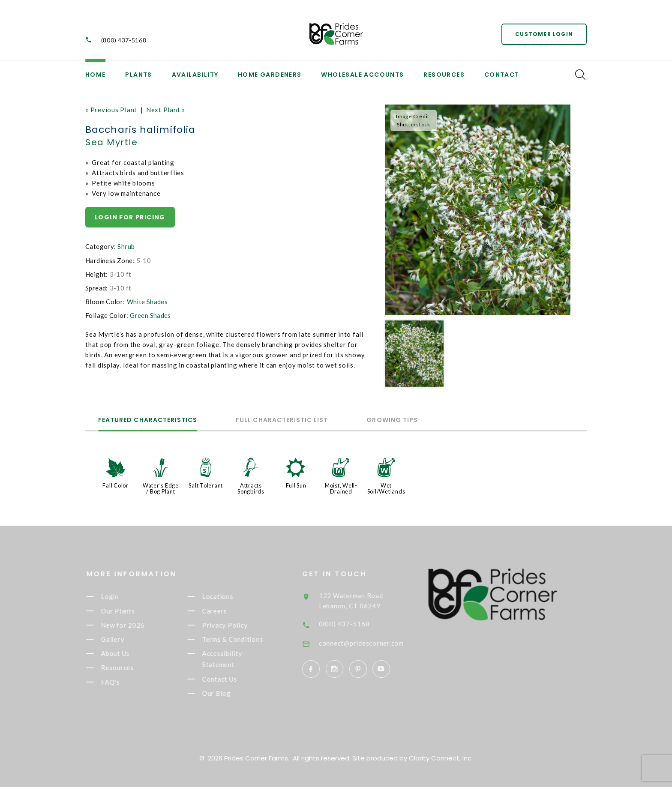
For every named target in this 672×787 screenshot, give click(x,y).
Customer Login (544, 34)
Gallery (121, 639)
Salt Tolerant (206, 485)
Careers (223, 611)
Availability (195, 75)
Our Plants (127, 611)
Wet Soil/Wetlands (386, 488)
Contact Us (228, 679)
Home (96, 75)
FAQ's (119, 682)
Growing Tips (392, 420)
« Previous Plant (111, 110)
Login (119, 597)
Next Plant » (166, 110)
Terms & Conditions (241, 639)
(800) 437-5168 (124, 40)
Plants (138, 75)
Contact (502, 75)
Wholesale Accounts (362, 75)
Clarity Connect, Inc (440, 758)
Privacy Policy (234, 625)
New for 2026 (132, 625)
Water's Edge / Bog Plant (161, 488)
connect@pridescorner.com (374, 643)
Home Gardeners (270, 75)
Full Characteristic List (282, 420)
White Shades (147, 302)
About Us (124, 653)
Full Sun (296, 485)
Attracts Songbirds (251, 488)
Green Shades (150, 315)
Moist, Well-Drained (341, 488)
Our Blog (225, 693)
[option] (478, 210)
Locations (226, 597)
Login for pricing (130, 217)
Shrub (126, 246)
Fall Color (115, 485)
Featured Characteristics (148, 420)
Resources (444, 75)
